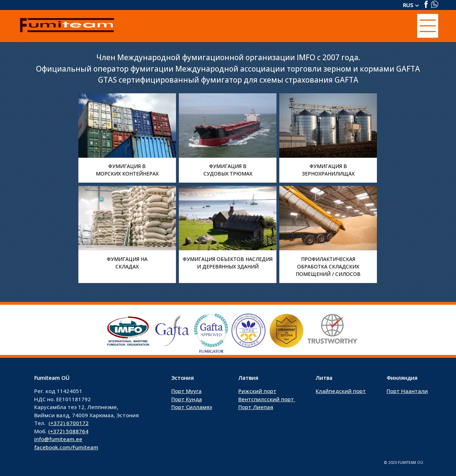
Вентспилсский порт (267, 399)
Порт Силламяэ (192, 407)
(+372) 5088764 (68, 431)
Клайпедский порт (341, 391)
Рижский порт (257, 391)
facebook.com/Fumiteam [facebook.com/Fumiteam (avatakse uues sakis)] (66, 447)
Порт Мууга (186, 391)
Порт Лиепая (256, 407)
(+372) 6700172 (69, 423)
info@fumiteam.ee (58, 439)
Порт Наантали (407, 391)
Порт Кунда (187, 399)
